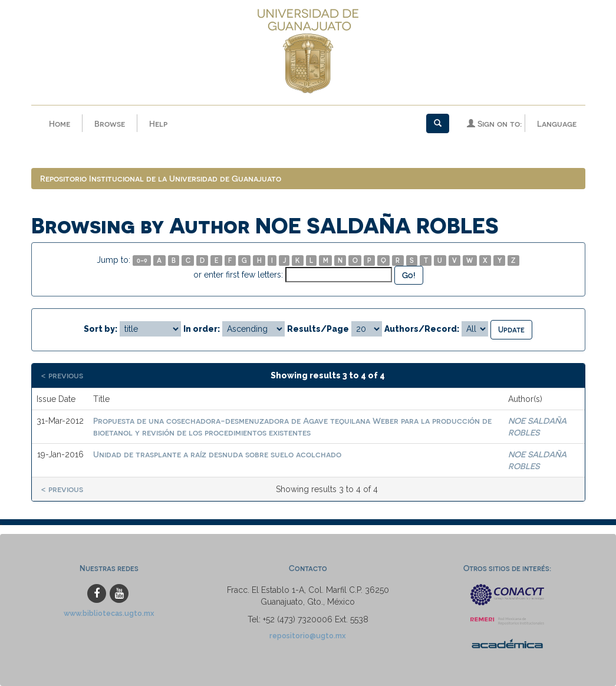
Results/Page (318, 329)
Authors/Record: (422, 329)
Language (557, 123)
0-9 (142, 260)
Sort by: (101, 329)
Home (60, 123)
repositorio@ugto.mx (308, 636)
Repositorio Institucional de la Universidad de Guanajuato (161, 178)
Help (158, 123)
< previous (62, 375)
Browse (110, 123)
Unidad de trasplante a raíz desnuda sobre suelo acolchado (217, 454)
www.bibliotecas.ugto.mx (109, 613)
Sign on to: (494, 123)
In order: (202, 329)
